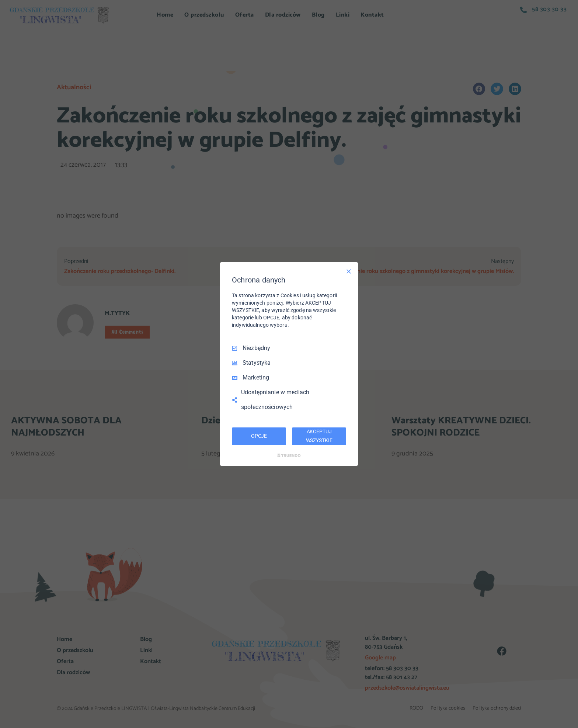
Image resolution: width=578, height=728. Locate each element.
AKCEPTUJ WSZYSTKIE (319, 436)
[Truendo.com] (289, 455)
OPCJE (259, 436)
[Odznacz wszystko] (349, 271)
